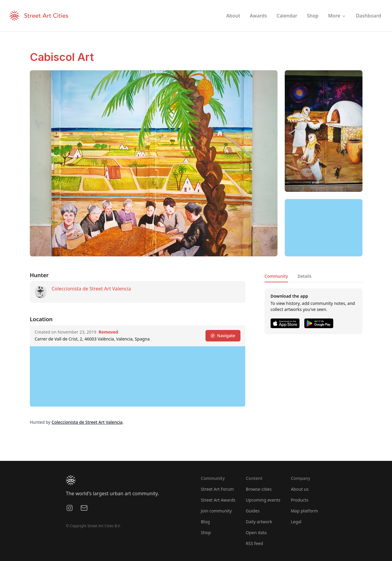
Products (299, 500)
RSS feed (254, 543)
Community (276, 276)
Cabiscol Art (62, 57)
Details (304, 276)
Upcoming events (263, 500)
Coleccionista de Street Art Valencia (91, 289)
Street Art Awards (218, 500)
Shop (206, 532)
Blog (205, 522)
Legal (296, 522)
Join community (216, 511)
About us (300, 489)
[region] (324, 228)
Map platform (304, 511)
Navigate (223, 336)
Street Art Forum (217, 489)
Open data (256, 532)
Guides (253, 511)
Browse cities (259, 489)
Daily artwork (259, 522)
